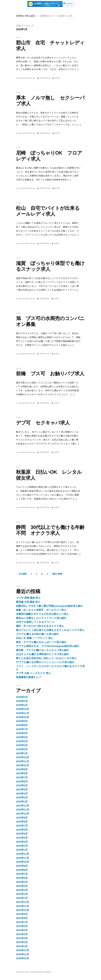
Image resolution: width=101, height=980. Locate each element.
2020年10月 (23, 958)
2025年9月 (22, 721)
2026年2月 (22, 701)
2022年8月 (22, 870)
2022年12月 (23, 854)
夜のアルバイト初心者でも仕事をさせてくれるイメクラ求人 (50, 630)
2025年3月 (22, 745)
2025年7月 (22, 729)
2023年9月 (22, 818)
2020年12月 (23, 950)
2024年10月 (23, 765)
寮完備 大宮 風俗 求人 (28, 602)
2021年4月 (22, 934)
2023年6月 (22, 830)
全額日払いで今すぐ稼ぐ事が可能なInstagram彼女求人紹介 (49, 606)
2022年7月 (22, 874)
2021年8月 (22, 918)
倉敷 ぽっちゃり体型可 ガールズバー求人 (41, 610)
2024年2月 (22, 798)
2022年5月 (22, 882)
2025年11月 (23, 713)
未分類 (57, 78)
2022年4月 (22, 886)
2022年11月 (23, 858)
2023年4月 (22, 838)
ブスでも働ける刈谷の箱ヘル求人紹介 (37, 634)
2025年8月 (22, 725)
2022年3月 (22, 890)
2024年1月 (22, 802)
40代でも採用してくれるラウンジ (35, 622)
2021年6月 (22, 926)
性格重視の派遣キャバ (29, 677)
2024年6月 (22, 782)
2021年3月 (22, 938)
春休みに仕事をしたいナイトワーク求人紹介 (41, 618)
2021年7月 (22, 922)
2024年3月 (22, 794)
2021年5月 (22, 930)
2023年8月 (22, 822)
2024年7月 (22, 777)
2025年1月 (22, 753)
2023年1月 (22, 850)
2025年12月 (23, 709)
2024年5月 (22, 785)
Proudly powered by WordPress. (41, 972)
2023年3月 (22, 842)
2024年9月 (22, 769)
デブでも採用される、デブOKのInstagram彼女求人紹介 (48, 646)
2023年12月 (23, 806)
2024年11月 (23, 761)
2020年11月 (23, 954)
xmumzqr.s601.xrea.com (27, 78)
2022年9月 (22, 866)
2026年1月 (22, 705)
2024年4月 (22, 790)
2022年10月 (23, 862)
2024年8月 (22, 773)
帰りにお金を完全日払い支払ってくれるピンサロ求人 (46, 658)
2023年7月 (22, 826)
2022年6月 (22, 878)
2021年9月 (22, 914)
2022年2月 (22, 894)
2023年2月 (22, 846)
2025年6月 (22, 733)
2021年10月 (23, 910)
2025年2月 (22, 749)
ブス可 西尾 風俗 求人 (28, 598)
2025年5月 (22, 737)
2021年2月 (22, 942)
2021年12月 (23, 902)
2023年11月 (23, 810)
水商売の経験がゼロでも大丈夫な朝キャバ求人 (42, 614)
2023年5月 (22, 834)
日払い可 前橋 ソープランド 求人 (35, 638)
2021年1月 (22, 946)
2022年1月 (22, 898)
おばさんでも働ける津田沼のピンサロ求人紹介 (43, 654)
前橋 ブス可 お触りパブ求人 (50, 374)
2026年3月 (22, 697)
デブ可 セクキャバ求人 (43, 423)
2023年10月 (23, 814)
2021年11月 (23, 906)
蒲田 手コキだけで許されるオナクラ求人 (40, 626)
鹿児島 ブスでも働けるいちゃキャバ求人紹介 (42, 650)
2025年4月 (22, 741)
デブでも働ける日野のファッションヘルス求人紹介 (45, 662)
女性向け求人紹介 (26, 16)
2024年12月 (23, 757)
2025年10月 (23, 717)
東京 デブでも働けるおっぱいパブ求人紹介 (41, 642)
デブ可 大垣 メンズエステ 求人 (33, 673)
